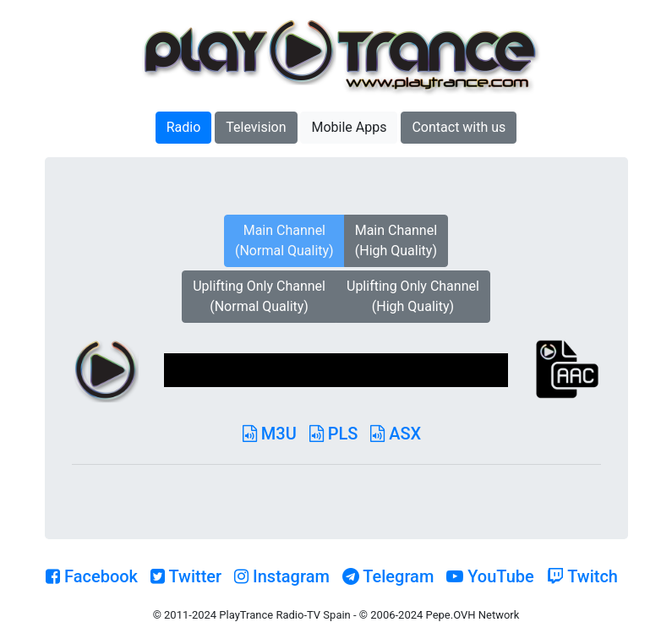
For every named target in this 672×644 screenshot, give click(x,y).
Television (256, 127)
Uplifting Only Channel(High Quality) (413, 296)
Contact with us (459, 127)
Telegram (388, 576)
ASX (396, 434)
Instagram (282, 576)
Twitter (186, 576)
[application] (336, 370)
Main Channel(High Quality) (396, 240)
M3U (270, 434)
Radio (184, 127)
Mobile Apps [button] (349, 127)
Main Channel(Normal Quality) (284, 240)
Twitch (582, 576)
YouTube (490, 576)
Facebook (92, 576)
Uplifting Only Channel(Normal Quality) (259, 296)
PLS (334, 434)
